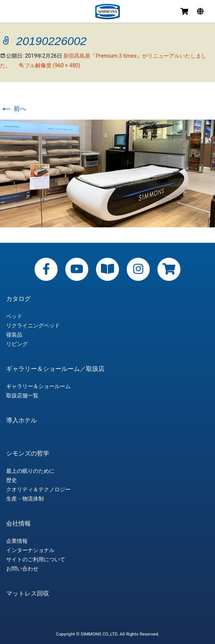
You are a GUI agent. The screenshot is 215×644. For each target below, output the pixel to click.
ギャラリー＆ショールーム (38, 386)
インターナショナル (30, 550)
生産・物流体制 (25, 499)
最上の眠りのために (30, 471)
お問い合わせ (22, 569)
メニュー (12, 13)
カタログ (18, 299)
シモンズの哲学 (28, 454)
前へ (13, 109)
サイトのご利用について (36, 559)
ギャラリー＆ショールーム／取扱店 (55, 369)
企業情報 (17, 541)
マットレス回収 (28, 594)
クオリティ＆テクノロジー (38, 489)
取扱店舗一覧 (22, 395)
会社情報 (18, 524)
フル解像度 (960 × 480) (52, 65)
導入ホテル (21, 420)
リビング (17, 344)
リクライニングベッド (33, 325)
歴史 (12, 480)
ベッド (14, 316)
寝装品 (14, 335)
